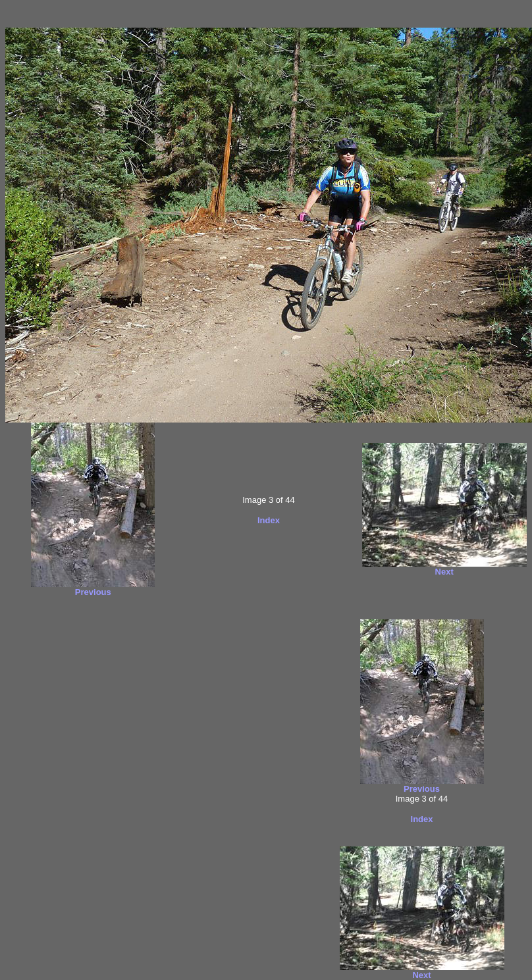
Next (444, 572)
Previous (93, 592)
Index (269, 520)
